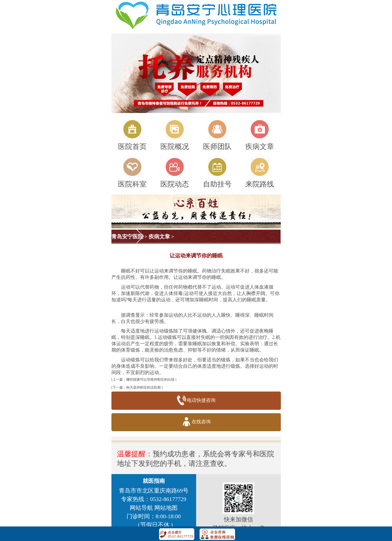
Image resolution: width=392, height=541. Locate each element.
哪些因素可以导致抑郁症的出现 (150, 379)
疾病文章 (159, 237)
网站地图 (166, 508)
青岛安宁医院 (127, 237)
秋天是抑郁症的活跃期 (143, 387)
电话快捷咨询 (196, 401)
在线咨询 (196, 422)
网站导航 (141, 508)
